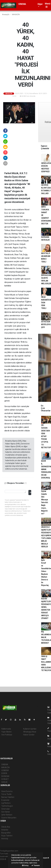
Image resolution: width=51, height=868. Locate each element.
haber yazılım (6, 865)
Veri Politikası (7, 735)
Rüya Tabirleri (7, 836)
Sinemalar (6, 809)
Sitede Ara (6, 827)
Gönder (30, 492)
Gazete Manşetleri (9, 818)
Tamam (36, 865)
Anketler (5, 830)
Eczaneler (5, 800)
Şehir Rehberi (7, 815)
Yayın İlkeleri (6, 732)
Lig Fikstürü (6, 803)
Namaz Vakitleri (8, 797)
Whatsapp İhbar (30, 732)
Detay (25, 865)
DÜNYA (4, 773)
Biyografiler (6, 833)
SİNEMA (22, 4)
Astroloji (5, 839)
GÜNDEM (5, 770)
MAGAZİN (16, 14)
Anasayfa (6, 14)
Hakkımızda (6, 729)
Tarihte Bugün (7, 806)
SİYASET (5, 779)
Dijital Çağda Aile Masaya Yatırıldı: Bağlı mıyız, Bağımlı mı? (45, 502)
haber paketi (5, 862)
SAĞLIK (4, 782)
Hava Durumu (7, 791)
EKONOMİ (5, 776)
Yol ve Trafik (6, 794)
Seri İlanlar (6, 812)
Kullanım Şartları (30, 729)
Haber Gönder (29, 735)
